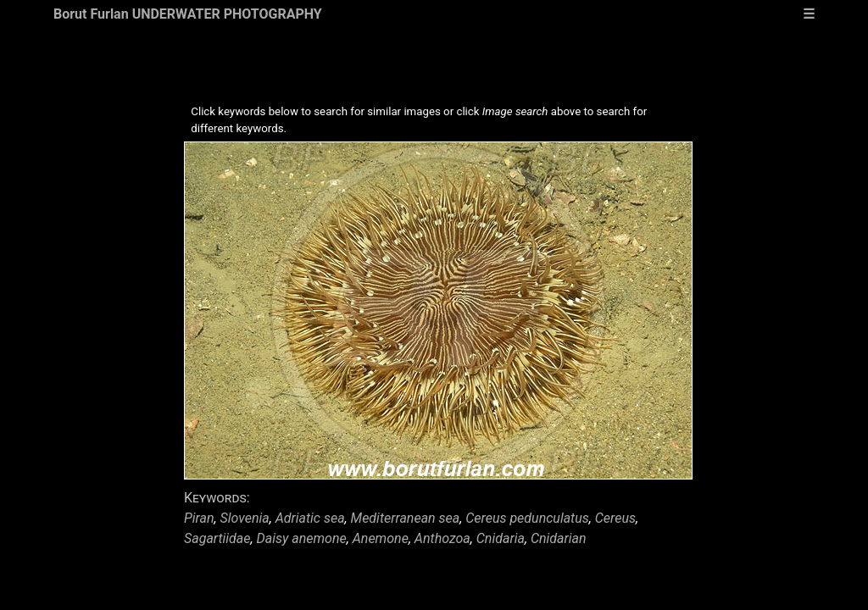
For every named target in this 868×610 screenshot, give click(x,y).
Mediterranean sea (406, 518)
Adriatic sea (310, 518)
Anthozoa (442, 538)
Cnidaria (501, 538)
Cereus (615, 518)
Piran (199, 518)
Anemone (381, 538)
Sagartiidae (217, 538)
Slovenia (245, 518)
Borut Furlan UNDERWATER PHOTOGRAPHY (188, 14)
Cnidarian (559, 538)
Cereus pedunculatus (527, 518)
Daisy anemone (302, 538)
